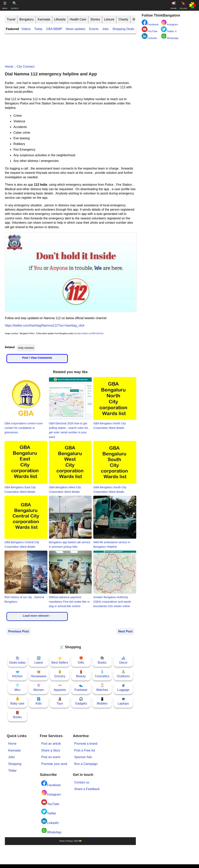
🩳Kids (39, 701)
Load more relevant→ (37, 616)
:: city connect (24, 67)
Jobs (106, 29)
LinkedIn (50, 821)
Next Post (125, 631)
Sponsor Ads (83, 757)
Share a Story (51, 750)
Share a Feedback (87, 789)
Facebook (51, 784)
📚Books (102, 660)
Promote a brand (86, 744)
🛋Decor (123, 660)
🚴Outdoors (123, 674)
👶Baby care (17, 701)
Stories (95, 19)
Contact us (82, 782)
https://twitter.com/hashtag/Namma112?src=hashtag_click (45, 325)
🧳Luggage (123, 687)
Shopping (15, 764)
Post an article (51, 744)
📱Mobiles (102, 701)
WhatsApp (51, 831)
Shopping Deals (124, 29)
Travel (11, 19)
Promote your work (54, 764)
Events (94, 29)
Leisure (109, 19)
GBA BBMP (54, 29)
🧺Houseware (39, 674)
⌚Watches (102, 687)
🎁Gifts (81, 660)
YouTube (50, 802)
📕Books (17, 715)
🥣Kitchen (17, 674)
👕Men (17, 687)
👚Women (39, 687)
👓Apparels (60, 687)
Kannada (44, 19)
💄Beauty (81, 674)
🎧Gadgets (81, 701)
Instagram (51, 793)
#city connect (26, 348)
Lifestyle (60, 19)
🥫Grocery (60, 674)
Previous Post (19, 631)
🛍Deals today (17, 660)
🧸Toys (60, 701)
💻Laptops (123, 701)
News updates (75, 29)
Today (38, 29)
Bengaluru (27, 19)
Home (9, 67)
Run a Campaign (86, 764)
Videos (26, 29)
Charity (123, 19)
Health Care (78, 19)
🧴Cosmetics (102, 674)
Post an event (51, 757)
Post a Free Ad (85, 750)
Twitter (49, 812)
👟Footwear (81, 687)
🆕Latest (39, 660)
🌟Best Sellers (60, 660)
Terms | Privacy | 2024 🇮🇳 (70, 841)
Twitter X (169, 30)
